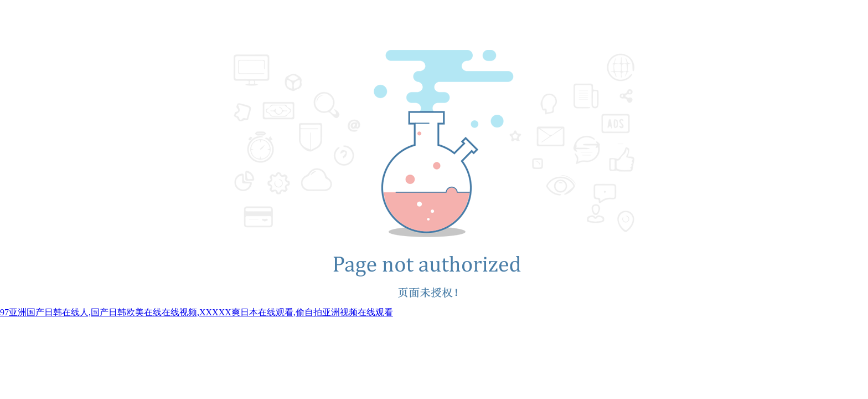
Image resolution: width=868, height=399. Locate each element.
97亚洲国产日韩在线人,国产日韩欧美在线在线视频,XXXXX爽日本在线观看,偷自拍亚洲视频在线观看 (197, 312)
